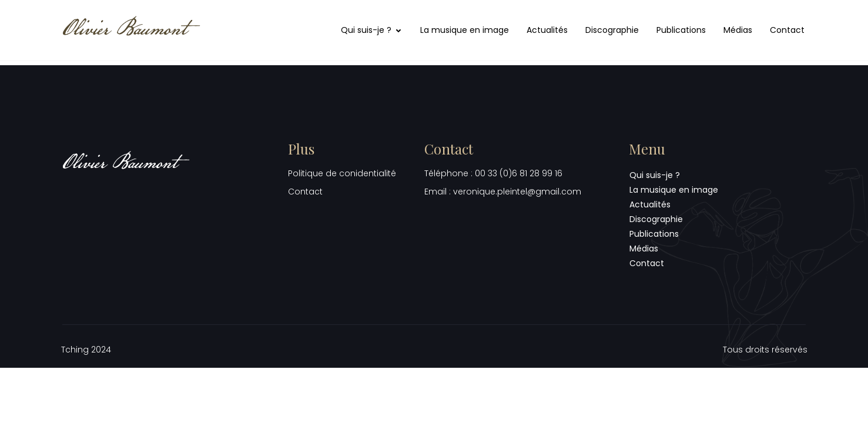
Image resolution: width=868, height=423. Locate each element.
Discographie (612, 30)
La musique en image (465, 30)
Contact (787, 30)
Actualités (547, 30)
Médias (738, 30)
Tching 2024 (86, 350)
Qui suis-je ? (372, 30)
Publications (681, 30)
